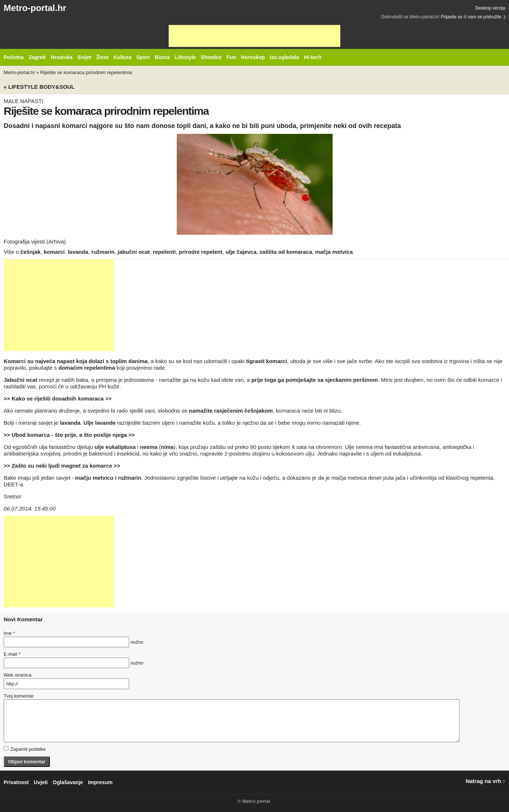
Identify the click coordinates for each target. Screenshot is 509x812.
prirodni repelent (201, 252)
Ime (9, 633)
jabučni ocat (134, 252)
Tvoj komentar (19, 696)
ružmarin (103, 252)
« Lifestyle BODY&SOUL (39, 87)
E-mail (12, 654)
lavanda (78, 252)
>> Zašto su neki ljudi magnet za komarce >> (62, 466)
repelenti (164, 252)
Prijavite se (452, 17)
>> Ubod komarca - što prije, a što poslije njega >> (69, 435)
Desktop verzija (490, 8)
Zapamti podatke (25, 749)
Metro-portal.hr (35, 8)
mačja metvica (334, 252)
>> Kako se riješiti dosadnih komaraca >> (58, 398)
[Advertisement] (254, 36)
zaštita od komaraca (286, 252)
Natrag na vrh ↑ (486, 781)
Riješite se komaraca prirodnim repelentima (86, 72)
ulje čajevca (241, 252)
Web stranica (18, 675)
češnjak (31, 252)
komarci (54, 252)
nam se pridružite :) (486, 17)
